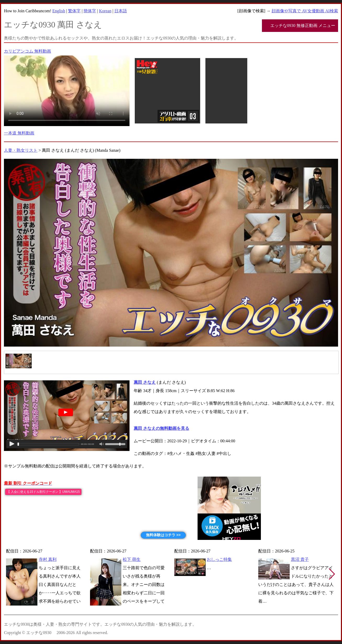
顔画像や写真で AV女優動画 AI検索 (305, 11)
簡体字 (90, 11)
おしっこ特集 (219, 559)
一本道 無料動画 (19, 133)
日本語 (121, 11)
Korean (105, 11)
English (59, 11)
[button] (332, 574)
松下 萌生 (132, 559)
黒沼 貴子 (300, 559)
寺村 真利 (48, 559)
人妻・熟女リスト (21, 150)
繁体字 (74, 11)
